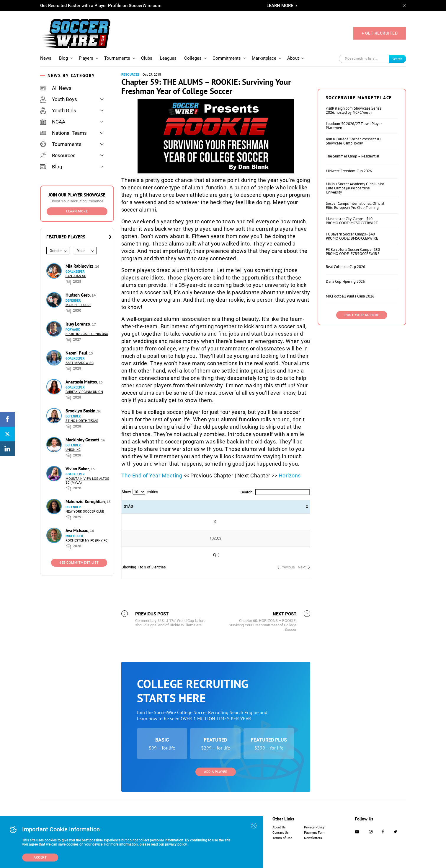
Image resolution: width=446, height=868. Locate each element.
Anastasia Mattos (82, 382)
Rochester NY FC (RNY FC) (87, 541)
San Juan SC (76, 276)
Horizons (290, 476)
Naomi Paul (77, 353)
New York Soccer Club (85, 512)
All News (56, 88)
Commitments (227, 58)
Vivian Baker (78, 469)
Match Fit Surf (78, 305)
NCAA (53, 122)
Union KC (73, 450)
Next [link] (302, 567)
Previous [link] (288, 567)
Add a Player (216, 772)
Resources (58, 155)
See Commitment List (79, 563)
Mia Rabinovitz (80, 266)
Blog (63, 58)
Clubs (147, 58)
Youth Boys (59, 99)
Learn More (77, 211)
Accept (40, 858)
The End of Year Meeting (152, 476)
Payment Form (315, 833)
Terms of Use (282, 838)
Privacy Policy (314, 827)
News (46, 58)
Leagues (168, 58)
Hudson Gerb (78, 295)
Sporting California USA (87, 334)
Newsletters (313, 838)
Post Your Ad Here (362, 315)
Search (397, 59)
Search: (275, 492)
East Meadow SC (80, 363)
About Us (279, 827)
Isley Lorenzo (78, 324)
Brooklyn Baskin (81, 411)
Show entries (140, 492)
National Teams (63, 133)
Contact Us (281, 833)
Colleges (193, 58)
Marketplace (264, 58)
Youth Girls (58, 110)
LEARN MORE (280, 6)
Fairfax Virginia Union (84, 392)
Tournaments (117, 58)
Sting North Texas (82, 421)
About (293, 58)
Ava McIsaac (77, 530)
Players (86, 58)
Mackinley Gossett (83, 440)
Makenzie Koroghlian (86, 502)
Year (81, 251)
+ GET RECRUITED (380, 33)
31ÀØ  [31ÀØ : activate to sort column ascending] (128, 507)
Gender (56, 251)
